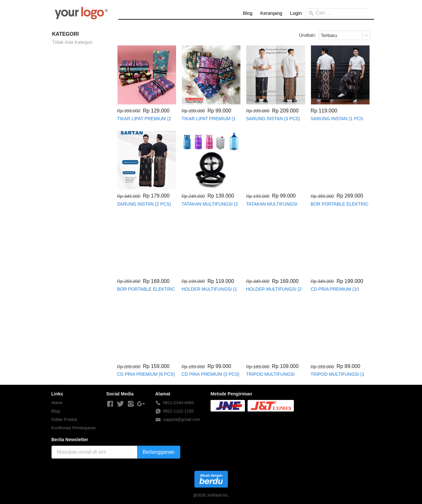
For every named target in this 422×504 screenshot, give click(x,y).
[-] (110, 404)
